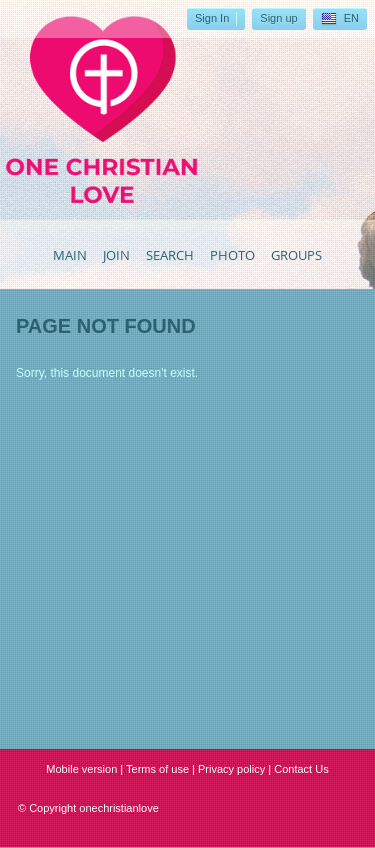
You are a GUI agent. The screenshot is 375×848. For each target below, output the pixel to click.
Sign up (278, 18)
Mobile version (81, 769)
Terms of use (157, 769)
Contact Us (301, 769)
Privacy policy (231, 769)
